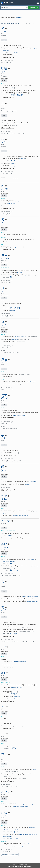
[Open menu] (38, 3)
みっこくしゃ (14, 52)
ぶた (4, 291)
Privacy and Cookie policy (15, 867)
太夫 (11, 634)
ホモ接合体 (13, 694)
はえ (4, 470)
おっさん (6, 792)
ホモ (4, 673)
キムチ (5, 499)
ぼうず (5, 398)
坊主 (4, 395)
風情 (4, 359)
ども (4, 584)
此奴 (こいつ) (14, 563)
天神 (15, 634)
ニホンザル (13, 161)
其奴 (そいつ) (14, 832)
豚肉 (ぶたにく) (15, 308)
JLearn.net (7, 3)
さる (4, 142)
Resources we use (27, 867)
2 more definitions (7, 97)
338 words (19, 18)
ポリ (4, 706)
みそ (4, 71)
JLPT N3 (5, 111)
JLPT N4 (5, 76)
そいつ (5, 547)
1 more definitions (7, 57)
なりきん (6, 258)
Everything (32, 8)
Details (4, 40)
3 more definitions (7, 168)
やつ (4, 325)
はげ (4, 610)
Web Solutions (20, 864)
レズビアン (13, 748)
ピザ (4, 647)
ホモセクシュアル (15, 689)
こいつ (5, 816)
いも (4, 438)
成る (11, 277)
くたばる (6, 521)
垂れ (4, 754)
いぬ (4, 31)
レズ (4, 734)
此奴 (4, 813)
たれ (4, 757)
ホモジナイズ (14, 699)
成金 (4, 255)
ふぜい (5, 362)
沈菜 (4, 496)
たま (4, 106)
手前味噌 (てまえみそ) (17, 95)
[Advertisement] (20, 13)
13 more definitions (8, 128)
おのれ (5, 189)
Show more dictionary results (10, 854)
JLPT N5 (5, 36)
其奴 (4, 544)
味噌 (4, 68)
